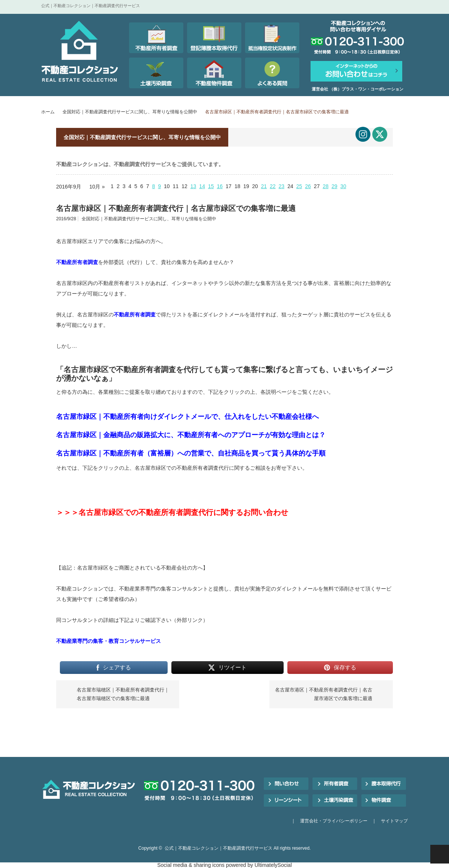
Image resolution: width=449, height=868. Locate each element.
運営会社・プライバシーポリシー (334, 821)
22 (273, 186)
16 (220, 186)
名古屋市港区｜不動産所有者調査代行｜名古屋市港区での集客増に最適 (324, 694)
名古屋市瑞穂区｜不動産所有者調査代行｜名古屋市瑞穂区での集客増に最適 (123, 694)
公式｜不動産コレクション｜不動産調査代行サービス (219, 848)
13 (193, 186)
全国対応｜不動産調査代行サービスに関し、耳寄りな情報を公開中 (130, 112)
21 (264, 186)
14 (202, 186)
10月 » (97, 187)
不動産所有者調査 (77, 262)
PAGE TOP (440, 854)
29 (335, 186)
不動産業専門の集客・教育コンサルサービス (109, 641)
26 (308, 186)
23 (282, 186)
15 (211, 186)
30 (343, 186)
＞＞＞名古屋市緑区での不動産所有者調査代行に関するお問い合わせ (172, 512)
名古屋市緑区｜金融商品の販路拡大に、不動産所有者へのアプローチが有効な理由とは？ (191, 435)
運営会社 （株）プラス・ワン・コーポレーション (358, 89)
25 (299, 186)
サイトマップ (394, 821)
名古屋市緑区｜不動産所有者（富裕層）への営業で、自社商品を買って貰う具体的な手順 (191, 453)
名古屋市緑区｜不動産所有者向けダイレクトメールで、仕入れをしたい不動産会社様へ (187, 417)
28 (326, 186)
